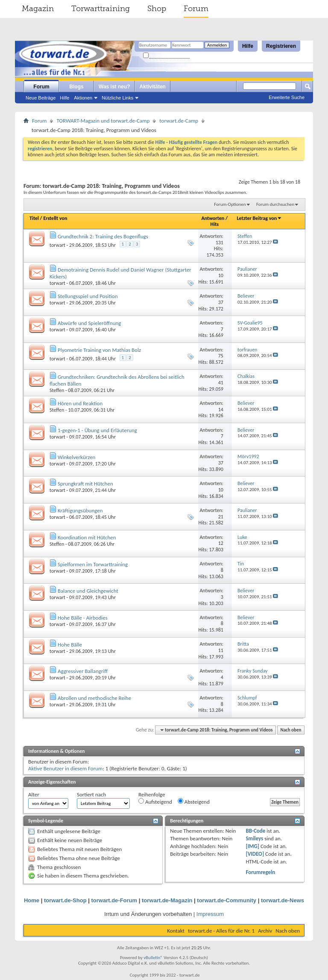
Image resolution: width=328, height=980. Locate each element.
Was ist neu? (114, 87)
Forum (196, 9)
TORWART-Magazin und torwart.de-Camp (103, 121)
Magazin (38, 9)
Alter (34, 794)
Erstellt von (55, 218)
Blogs (76, 87)
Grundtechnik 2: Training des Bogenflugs (103, 236)
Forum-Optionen (230, 204)
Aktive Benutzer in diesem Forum (65, 768)
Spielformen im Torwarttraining (93, 564)
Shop (157, 9)
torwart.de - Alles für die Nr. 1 (221, 931)
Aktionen (83, 98)
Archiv (265, 931)
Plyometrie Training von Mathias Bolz (99, 350)
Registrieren (281, 46)
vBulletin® (153, 958)
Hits (215, 224)
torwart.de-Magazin (167, 900)
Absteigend (194, 802)
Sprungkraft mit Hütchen (85, 484)
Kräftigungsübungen (80, 510)
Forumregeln (260, 872)
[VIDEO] (255, 854)
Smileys (254, 838)
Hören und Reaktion (80, 403)
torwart (57, 245)
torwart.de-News (283, 900)
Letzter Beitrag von (260, 218)
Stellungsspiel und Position (88, 296)
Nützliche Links (117, 98)
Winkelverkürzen (76, 457)
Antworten (213, 218)
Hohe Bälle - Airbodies (83, 618)
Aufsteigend (155, 802)
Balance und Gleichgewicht (88, 591)
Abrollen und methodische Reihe (94, 698)
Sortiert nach (91, 794)
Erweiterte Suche (287, 97)
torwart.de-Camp (179, 121)
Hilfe (248, 46)
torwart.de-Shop (65, 900)
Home (32, 900)
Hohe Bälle (70, 645)
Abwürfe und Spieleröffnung (89, 323)
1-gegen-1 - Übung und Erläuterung (97, 430)
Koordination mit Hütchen (87, 537)
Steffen (57, 390)
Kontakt (176, 931)
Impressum (210, 914)
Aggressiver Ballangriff (83, 671)
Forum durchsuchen (275, 204)
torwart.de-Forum (114, 900)
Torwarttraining (101, 9)
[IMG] (252, 846)
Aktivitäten (153, 87)
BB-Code (255, 831)
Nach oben (291, 730)
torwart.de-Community (227, 900)
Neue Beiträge (41, 98)
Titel (34, 218)
